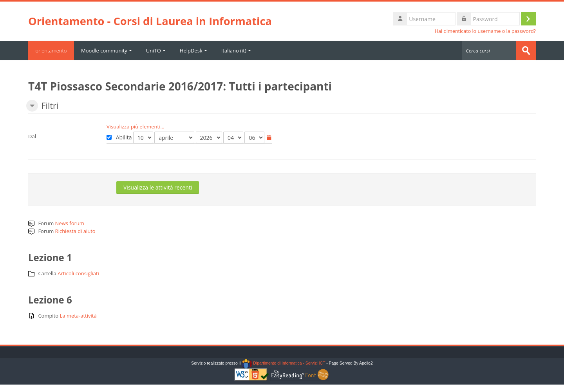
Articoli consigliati (78, 273)
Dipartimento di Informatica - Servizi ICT (283, 363)
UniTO (157, 51)
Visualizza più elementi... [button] (136, 126)
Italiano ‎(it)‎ (237, 51)
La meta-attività (78, 316)
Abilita (119, 137)
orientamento (52, 51)
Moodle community (108, 51)
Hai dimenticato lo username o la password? (485, 31)
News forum (70, 223)
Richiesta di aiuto (75, 231)
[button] (32, 106)
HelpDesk (195, 51)
